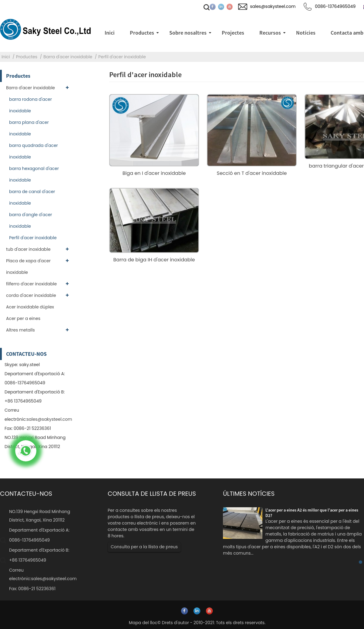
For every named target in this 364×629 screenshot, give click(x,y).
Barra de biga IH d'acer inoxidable (154, 260)
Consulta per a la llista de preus (144, 547)
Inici (6, 57)
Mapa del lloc (143, 623)
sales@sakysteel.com (49, 419)
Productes (27, 57)
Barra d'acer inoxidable (68, 57)
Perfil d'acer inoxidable (122, 57)
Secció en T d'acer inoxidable (252, 173)
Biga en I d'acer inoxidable (154, 173)
